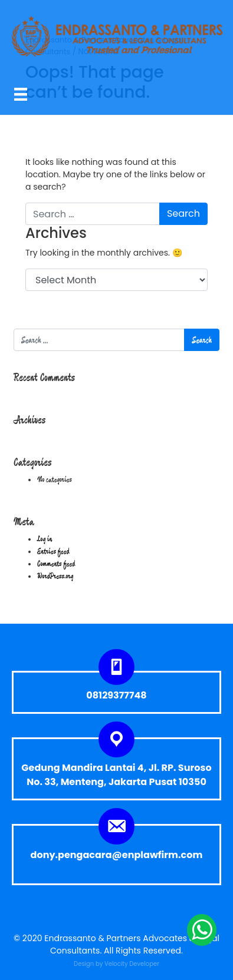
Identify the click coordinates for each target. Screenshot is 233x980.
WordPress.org (55, 576)
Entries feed (53, 551)
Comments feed (56, 564)
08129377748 (116, 695)
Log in (45, 539)
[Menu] (21, 94)
